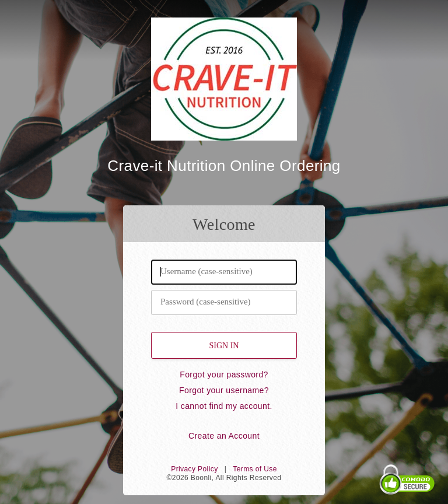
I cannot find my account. (224, 406)
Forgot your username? (224, 390)
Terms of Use (255, 469)
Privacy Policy (194, 469)
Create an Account (224, 436)
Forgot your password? (224, 374)
